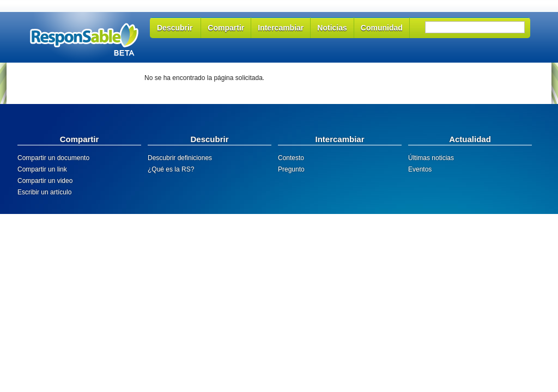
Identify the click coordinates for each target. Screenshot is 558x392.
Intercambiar (281, 28)
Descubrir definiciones (180, 158)
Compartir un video (45, 181)
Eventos (420, 169)
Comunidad (382, 28)
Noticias (332, 28)
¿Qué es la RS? (171, 169)
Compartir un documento (53, 158)
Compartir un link (42, 169)
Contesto (291, 158)
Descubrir (175, 28)
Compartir (226, 28)
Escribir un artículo (44, 192)
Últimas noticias (431, 158)
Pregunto (291, 169)
